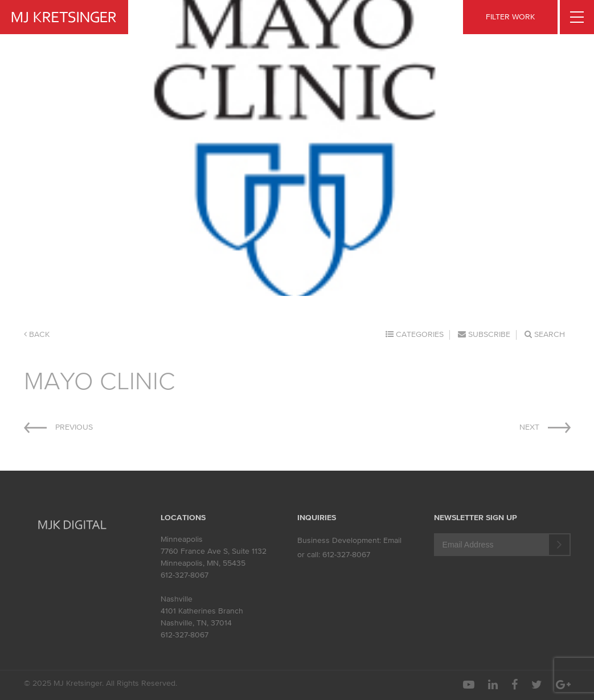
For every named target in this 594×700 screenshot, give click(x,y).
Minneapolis (182, 539)
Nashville (177, 599)
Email (392, 540)
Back (37, 334)
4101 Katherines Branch (202, 611)
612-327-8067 (185, 575)
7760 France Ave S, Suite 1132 (214, 551)
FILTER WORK (510, 17)
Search (545, 334)
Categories (415, 334)
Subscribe (484, 334)
